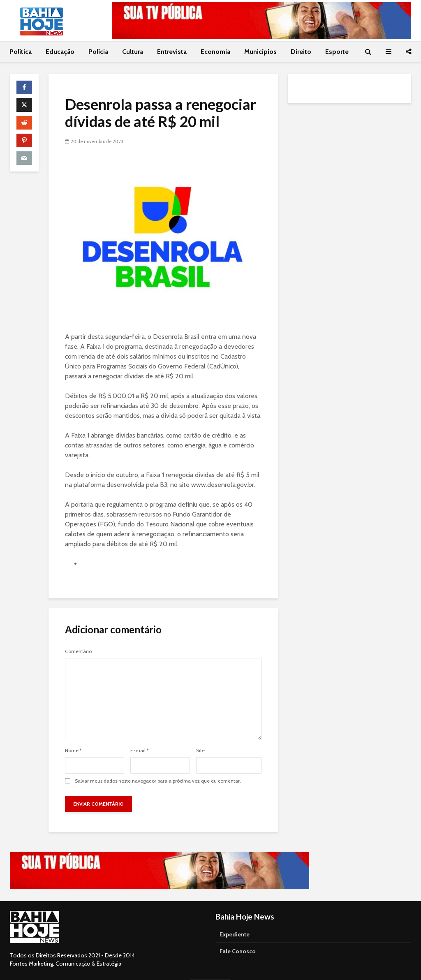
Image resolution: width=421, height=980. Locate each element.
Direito (301, 52)
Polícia (98, 52)
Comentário (78, 651)
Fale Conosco (238, 951)
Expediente (235, 934)
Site (200, 751)
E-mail (140, 751)
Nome (73, 751)
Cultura (133, 52)
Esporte (337, 52)
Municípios (260, 52)
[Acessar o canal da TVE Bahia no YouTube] (261, 21)
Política (21, 52)
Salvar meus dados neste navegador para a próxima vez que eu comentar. (158, 781)
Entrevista (172, 52)
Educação (60, 52)
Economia (215, 52)
